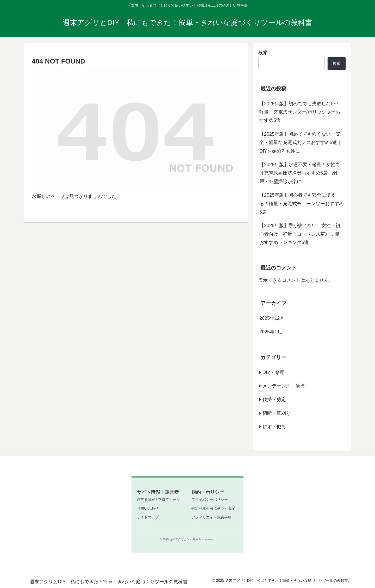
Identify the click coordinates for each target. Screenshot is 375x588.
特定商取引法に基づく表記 (213, 508)
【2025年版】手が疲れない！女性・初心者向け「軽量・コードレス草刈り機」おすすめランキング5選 (302, 234)
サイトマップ (148, 517)
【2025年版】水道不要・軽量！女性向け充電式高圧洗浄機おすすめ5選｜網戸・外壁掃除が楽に (300, 173)
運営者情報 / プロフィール (158, 499)
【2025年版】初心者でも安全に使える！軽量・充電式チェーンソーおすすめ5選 (302, 204)
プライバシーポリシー (210, 499)
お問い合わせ (148, 508)
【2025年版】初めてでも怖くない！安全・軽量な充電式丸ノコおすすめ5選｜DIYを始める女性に (301, 143)
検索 (263, 53)
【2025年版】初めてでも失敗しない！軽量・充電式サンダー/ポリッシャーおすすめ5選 (300, 112)
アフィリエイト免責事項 (211, 517)
